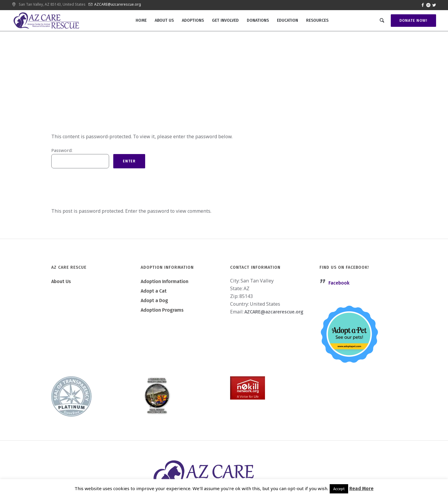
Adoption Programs (162, 310)
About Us (61, 281)
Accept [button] (339, 489)
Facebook (339, 283)
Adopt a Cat (154, 291)
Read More (361, 489)
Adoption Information (165, 281)
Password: (80, 158)
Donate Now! (413, 20)
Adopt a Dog (154, 300)
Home (187, 111)
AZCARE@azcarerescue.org (118, 4)
